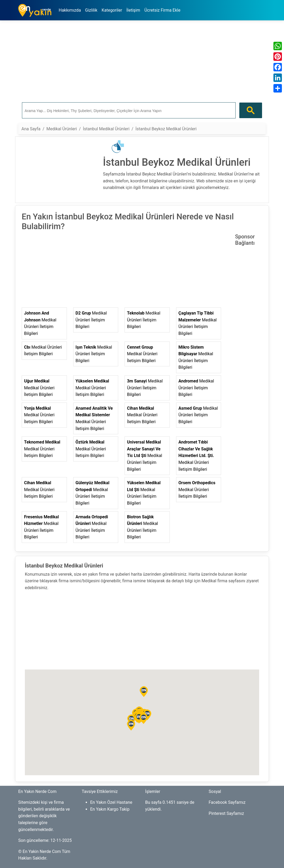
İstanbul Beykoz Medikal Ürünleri (166, 129)
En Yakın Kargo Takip (110, 809)
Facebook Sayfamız (227, 802)
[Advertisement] (142, 62)
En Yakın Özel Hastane (111, 802)
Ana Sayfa (31, 129)
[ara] (128, 110)
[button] (131, 725)
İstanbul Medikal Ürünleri (106, 129)
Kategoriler (112, 10)
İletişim (133, 10)
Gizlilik (91, 10)
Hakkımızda (70, 10)
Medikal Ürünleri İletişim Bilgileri (40, 323)
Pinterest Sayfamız (226, 813)
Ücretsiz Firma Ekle (162, 10)
